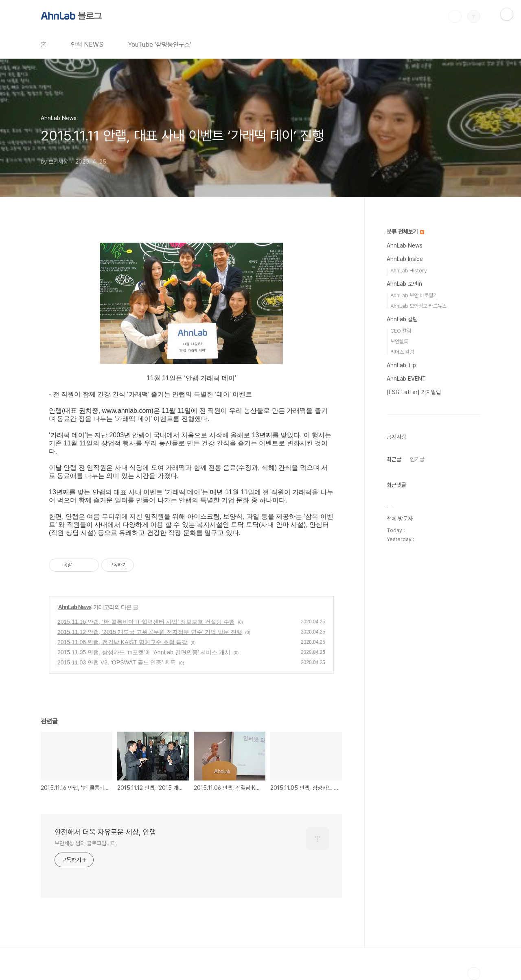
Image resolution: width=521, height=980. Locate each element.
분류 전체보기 (405, 232)
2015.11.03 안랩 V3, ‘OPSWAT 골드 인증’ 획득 (117, 662)
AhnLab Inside (405, 259)
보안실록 (399, 341)
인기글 (417, 459)
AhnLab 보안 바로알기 (414, 295)
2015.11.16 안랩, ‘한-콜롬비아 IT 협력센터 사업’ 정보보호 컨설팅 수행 (146, 622)
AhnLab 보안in (404, 284)
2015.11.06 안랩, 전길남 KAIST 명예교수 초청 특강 (123, 642)
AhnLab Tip (401, 365)
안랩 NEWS (87, 45)
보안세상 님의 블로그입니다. (86, 843)
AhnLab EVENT (406, 379)
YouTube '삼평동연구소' (160, 45)
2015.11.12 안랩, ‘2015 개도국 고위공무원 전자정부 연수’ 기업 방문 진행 (150, 632)
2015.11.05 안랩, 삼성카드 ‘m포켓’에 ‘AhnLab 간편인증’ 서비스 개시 (144, 652)
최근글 (394, 459)
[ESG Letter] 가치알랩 (414, 392)
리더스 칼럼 (402, 352)
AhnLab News (75, 607)
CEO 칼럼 (401, 331)
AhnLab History (409, 271)
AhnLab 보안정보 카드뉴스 (418, 306)
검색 (455, 16)
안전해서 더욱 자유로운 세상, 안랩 (105, 832)
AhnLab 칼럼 (402, 319)
